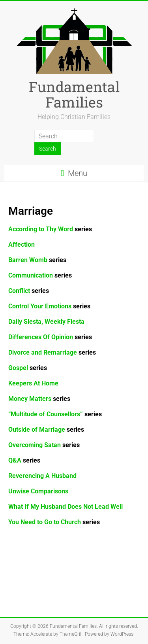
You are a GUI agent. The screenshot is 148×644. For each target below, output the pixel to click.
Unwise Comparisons (38, 491)
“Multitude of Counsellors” (46, 414)
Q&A (24, 460)
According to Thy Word (50, 229)
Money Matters (39, 399)
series (49, 306)
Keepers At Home (33, 383)
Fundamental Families (74, 94)
